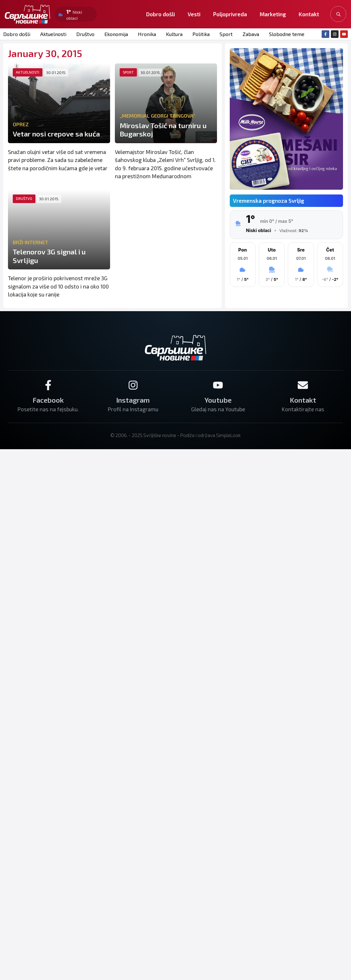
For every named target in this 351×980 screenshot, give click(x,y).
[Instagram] (133, 385)
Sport (226, 34)
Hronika (147, 34)
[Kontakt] (303, 385)
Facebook (48, 400)
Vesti (194, 14)
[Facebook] (48, 385)
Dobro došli (161, 14)
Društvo (85, 34)
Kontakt (309, 14)
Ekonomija (116, 34)
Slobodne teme (287, 34)
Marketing (273, 14)
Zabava (251, 34)
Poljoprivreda (230, 14)
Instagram (133, 400)
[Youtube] (218, 385)
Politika (201, 34)
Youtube (218, 400)
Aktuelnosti (53, 34)
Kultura (174, 34)
